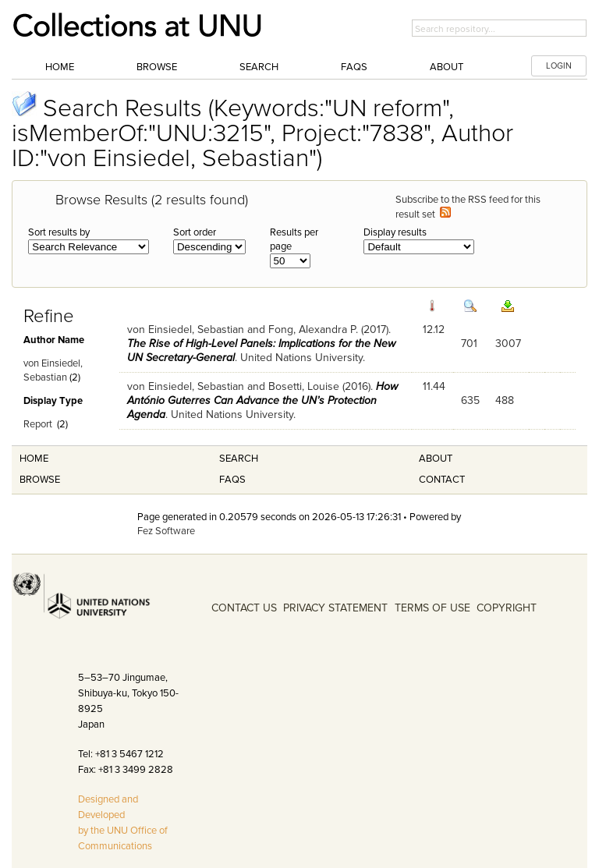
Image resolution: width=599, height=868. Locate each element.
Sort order (195, 232)
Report (38, 424)
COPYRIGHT (507, 608)
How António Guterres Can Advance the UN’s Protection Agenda (262, 400)
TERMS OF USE (432, 608)
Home (60, 67)
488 (505, 400)
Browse (157, 67)
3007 (508, 344)
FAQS (232, 480)
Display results (395, 232)
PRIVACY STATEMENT (335, 608)
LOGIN (559, 66)
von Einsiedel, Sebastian (186, 329)
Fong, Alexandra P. (313, 329)
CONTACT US (244, 608)
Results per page (294, 239)
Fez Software (166, 531)
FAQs (354, 67)
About (447, 67)
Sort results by (59, 232)
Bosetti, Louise (304, 386)
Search (259, 67)
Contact (442, 480)
